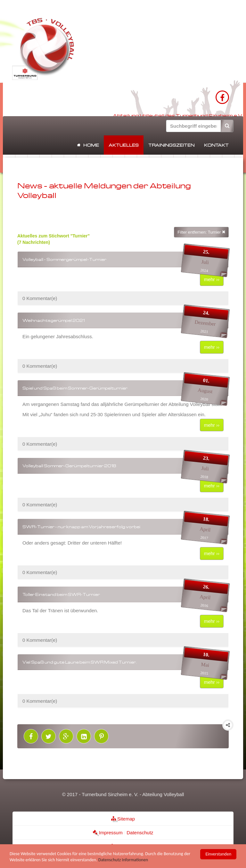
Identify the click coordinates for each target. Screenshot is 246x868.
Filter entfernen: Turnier (201, 232)
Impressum (107, 833)
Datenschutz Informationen (123, 860)
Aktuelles (124, 145)
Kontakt (216, 145)
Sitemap (123, 819)
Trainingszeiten (171, 145)
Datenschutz (140, 833)
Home (91, 145)
